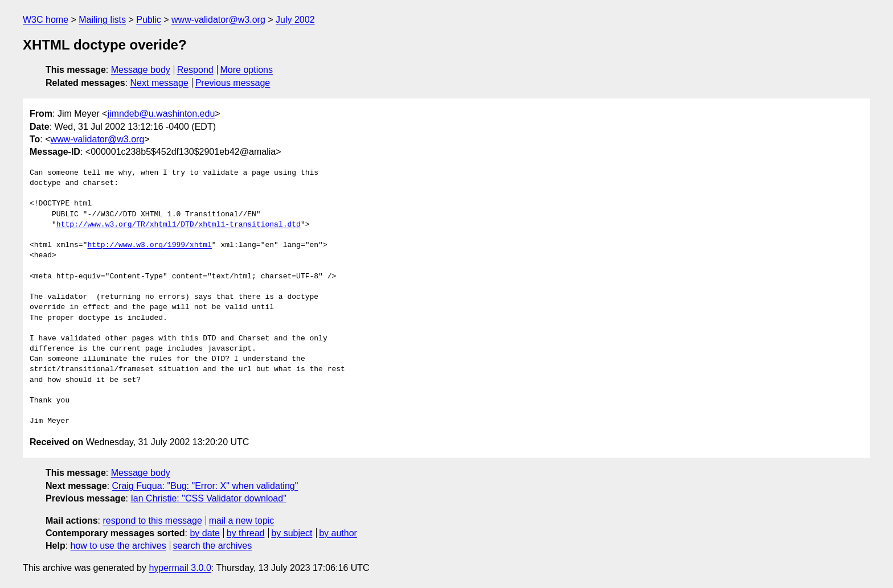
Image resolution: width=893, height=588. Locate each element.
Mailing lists (102, 20)
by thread (246, 533)
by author (338, 533)
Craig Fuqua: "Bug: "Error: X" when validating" (205, 486)
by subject (292, 533)
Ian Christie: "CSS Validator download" (208, 498)
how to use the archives (118, 546)
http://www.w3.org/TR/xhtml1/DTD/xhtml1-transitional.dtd (179, 225)
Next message (159, 83)
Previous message (233, 83)
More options (247, 70)
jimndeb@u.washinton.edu (161, 114)
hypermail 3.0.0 (180, 568)
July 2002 (295, 20)
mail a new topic (242, 521)
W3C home (46, 20)
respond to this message (152, 521)
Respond (195, 70)
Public (149, 20)
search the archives (213, 546)
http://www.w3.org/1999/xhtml (149, 245)
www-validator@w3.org (218, 20)
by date (204, 533)
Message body (141, 70)
